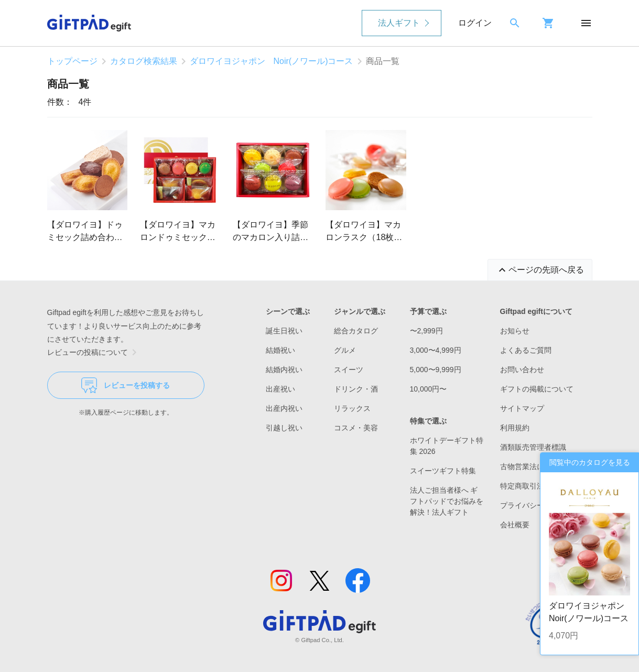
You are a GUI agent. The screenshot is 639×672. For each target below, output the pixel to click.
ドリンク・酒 (356, 389)
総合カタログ (356, 331)
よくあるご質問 (526, 350)
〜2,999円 (426, 331)
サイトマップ (522, 408)
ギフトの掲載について (537, 389)
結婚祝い (280, 350)
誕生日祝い (284, 331)
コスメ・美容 (356, 428)
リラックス (352, 408)
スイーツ (349, 370)
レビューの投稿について (94, 352)
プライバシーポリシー (537, 505)
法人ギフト (399, 23)
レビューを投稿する (126, 385)
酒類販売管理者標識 (533, 447)
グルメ (345, 350)
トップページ (72, 61)
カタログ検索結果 (144, 61)
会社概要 (515, 525)
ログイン (475, 23)
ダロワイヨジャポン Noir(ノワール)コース (272, 61)
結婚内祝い (284, 370)
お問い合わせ (522, 370)
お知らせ (515, 331)
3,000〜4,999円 (436, 350)
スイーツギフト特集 (443, 471)
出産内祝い (284, 408)
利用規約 (515, 428)
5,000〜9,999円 (436, 370)
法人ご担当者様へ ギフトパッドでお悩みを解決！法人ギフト (447, 501)
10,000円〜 (429, 389)
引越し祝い (284, 428)
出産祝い (280, 389)
